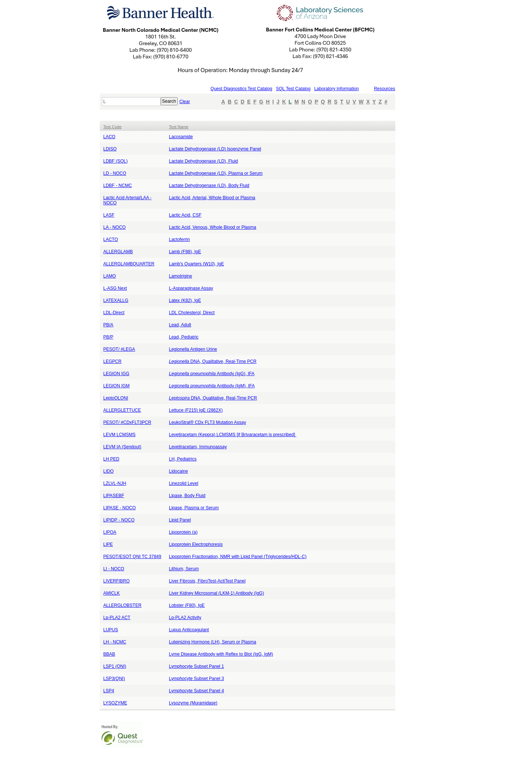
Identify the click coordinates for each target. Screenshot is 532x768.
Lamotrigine (180, 276)
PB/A (108, 325)
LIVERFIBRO (117, 581)
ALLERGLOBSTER (122, 605)
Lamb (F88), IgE (185, 252)
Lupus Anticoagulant (189, 630)
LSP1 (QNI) (115, 666)
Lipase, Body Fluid (187, 496)
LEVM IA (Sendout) (122, 447)
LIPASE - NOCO (120, 508)
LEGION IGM (117, 386)
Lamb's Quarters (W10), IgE (196, 264)
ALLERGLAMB (118, 252)
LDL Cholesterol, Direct (192, 313)
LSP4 (109, 691)
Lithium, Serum (184, 569)
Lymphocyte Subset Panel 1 (196, 666)
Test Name (179, 127)
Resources (384, 89)
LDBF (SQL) (116, 161)
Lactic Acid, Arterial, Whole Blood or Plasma (212, 198)
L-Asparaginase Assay (191, 288)
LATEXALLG (116, 300)
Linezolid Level (183, 483)
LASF (109, 215)
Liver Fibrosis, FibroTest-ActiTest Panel (207, 581)
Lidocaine (178, 471)
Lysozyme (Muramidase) (193, 703)
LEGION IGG (117, 374)
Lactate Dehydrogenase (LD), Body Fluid (209, 186)
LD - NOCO (115, 173)
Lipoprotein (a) (183, 532)
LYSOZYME (115, 703)
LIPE (108, 544)
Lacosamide (181, 137)
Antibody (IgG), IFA (212, 374)
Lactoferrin (179, 239)
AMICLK (112, 593)
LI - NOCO (114, 569)
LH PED (111, 459)
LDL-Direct (114, 313)
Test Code (113, 127)
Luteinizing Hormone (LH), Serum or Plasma (212, 642)
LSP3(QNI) (114, 679)
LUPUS (111, 630)
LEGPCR (112, 361)
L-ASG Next (115, 288)
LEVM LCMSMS (120, 435)
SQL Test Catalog (293, 89)
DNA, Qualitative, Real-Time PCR (213, 361)
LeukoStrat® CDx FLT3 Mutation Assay (207, 422)
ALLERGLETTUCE (122, 410)
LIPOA (110, 532)
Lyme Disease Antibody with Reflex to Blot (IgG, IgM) (221, 654)
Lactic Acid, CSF (185, 215)
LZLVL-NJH (115, 483)
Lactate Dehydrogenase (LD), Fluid (203, 161)
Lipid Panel (180, 520)
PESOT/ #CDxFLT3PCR (127, 422)
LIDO (109, 471)
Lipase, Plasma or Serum (194, 508)
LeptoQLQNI (116, 398)
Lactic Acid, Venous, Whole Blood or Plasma (212, 227)
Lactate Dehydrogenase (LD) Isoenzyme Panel (215, 149)
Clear (185, 102)
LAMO (110, 276)
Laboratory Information (336, 89)
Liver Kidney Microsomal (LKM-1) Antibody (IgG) (216, 593)
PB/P (108, 337)
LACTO (111, 239)
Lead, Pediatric (184, 337)
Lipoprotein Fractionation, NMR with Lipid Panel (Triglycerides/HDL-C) (238, 557)
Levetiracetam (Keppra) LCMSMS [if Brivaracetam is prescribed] (233, 435)
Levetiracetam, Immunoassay (198, 447)
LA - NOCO (115, 227)
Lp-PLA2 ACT (117, 618)
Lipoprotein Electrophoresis (196, 544)
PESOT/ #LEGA (119, 349)
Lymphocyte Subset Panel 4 (196, 691)
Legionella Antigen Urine (193, 349)
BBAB (109, 654)
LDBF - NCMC (118, 186)
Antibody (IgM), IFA (212, 386)
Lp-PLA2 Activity (185, 618)
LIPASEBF (114, 496)
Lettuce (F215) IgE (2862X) (196, 410)
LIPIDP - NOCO (119, 520)
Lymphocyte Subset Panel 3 (196, 679)
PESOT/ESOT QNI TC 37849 (132, 557)
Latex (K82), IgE (185, 300)
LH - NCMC (115, 642)
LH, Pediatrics (183, 459)
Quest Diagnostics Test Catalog (241, 89)
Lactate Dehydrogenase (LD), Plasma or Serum (216, 173)
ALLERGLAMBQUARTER (129, 264)
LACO (110, 137)
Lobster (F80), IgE (187, 605)
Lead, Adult (180, 325)
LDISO (110, 149)
